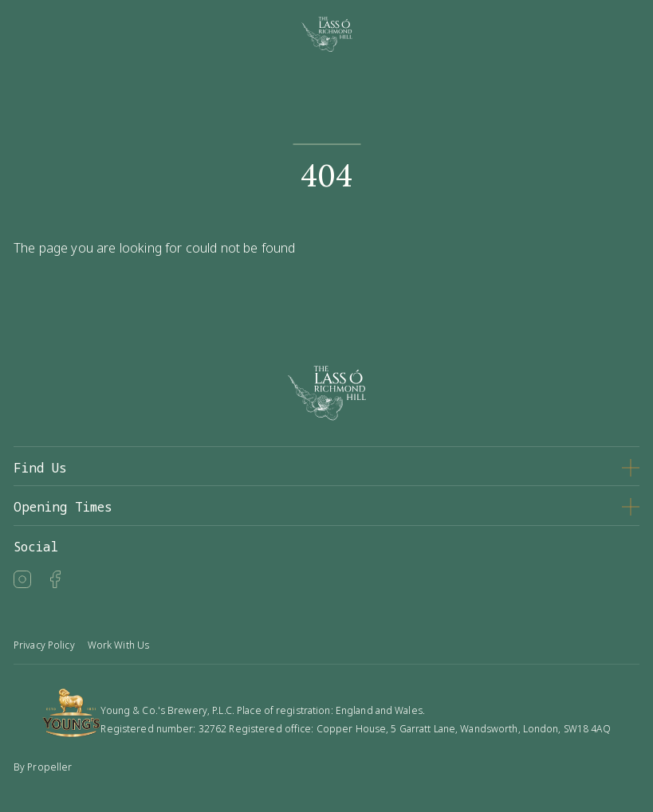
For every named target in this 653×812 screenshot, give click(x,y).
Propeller (49, 767)
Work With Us (118, 645)
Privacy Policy (44, 645)
